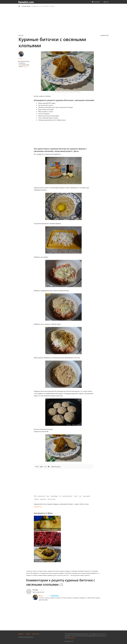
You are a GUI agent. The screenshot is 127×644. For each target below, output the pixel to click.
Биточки (21, 35)
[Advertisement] (64, 21)
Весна (20, 58)
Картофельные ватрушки (45, 561)
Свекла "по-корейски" (44, 545)
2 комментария (104, 35)
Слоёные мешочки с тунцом (46, 529)
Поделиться (38, 507)
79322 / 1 (26, 67)
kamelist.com (71, 638)
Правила (21, 634)
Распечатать (57, 467)
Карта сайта (36, 634)
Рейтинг (28, 634)
